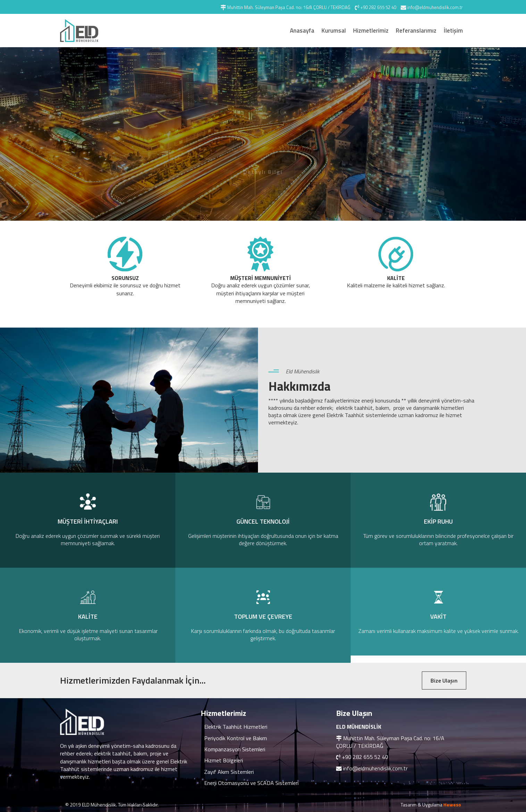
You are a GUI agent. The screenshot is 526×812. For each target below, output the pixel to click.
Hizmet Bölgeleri (224, 760)
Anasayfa (302, 31)
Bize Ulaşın (444, 680)
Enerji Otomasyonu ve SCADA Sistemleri (251, 783)
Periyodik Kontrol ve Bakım (236, 738)
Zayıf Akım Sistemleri (229, 772)
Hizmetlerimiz (371, 31)
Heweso (452, 805)
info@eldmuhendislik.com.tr (375, 768)
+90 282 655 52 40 (365, 757)
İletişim (453, 31)
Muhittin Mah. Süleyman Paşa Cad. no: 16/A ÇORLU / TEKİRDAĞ (390, 742)
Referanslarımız (416, 31)
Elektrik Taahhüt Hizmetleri (236, 727)
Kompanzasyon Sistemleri (235, 749)
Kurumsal (334, 31)
